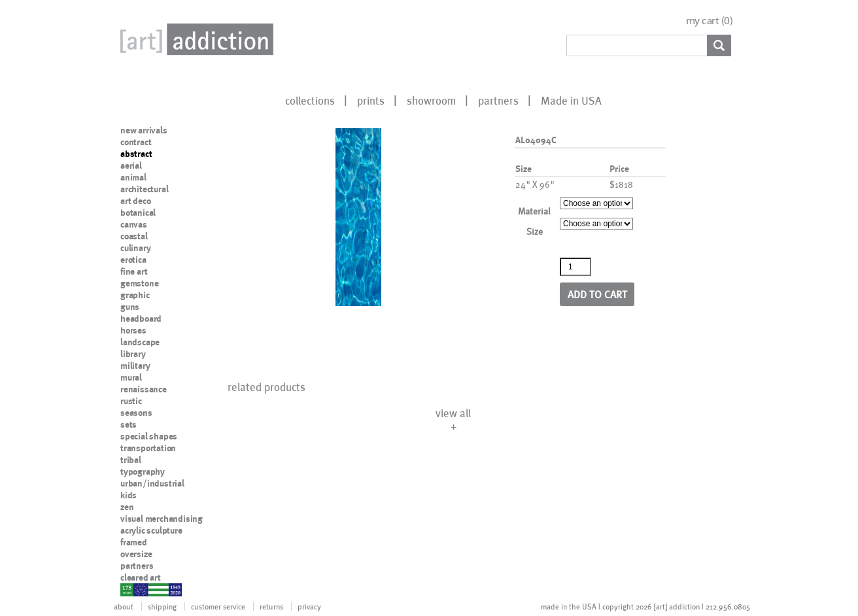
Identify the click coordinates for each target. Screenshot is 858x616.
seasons (136, 413)
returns (271, 606)
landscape (140, 342)
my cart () (710, 21)
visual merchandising (162, 519)
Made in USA (571, 100)
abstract (136, 154)
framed (134, 542)
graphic (135, 295)
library (133, 354)
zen (127, 507)
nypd (130, 589)
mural (131, 377)
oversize (136, 554)
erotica (133, 260)
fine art (134, 271)
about (124, 606)
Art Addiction (194, 39)
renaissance (144, 389)
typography (143, 471)
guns (130, 307)
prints (371, 100)
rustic (131, 401)
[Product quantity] (575, 267)
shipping (162, 606)
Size (535, 231)
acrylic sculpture (151, 530)
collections (310, 100)
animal (133, 177)
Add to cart (597, 294)
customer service (218, 606)
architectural (144, 189)
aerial (131, 165)
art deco (135, 201)
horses (133, 330)
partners (498, 100)
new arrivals (144, 130)
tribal (131, 460)
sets (129, 424)
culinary (135, 248)
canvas (134, 224)
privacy (309, 606)
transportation (148, 448)
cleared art (141, 577)
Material (534, 211)
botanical (138, 213)
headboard (141, 318)
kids (129, 495)
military (135, 366)
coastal (134, 236)
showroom (431, 100)
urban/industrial (152, 483)
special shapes (149, 436)
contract (136, 142)
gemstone (139, 283)
